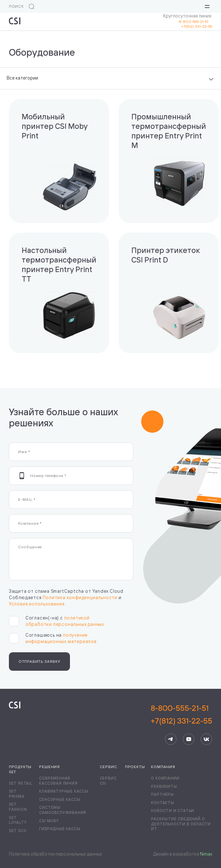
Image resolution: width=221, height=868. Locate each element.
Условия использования (37, 604)
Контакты (162, 803)
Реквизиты (164, 786)
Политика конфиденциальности (80, 597)
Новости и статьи (173, 811)
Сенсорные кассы (60, 799)
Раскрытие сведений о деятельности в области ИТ (181, 824)
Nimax (206, 854)
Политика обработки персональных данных (55, 854)
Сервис (109, 767)
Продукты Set (20, 769)
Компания (163, 767)
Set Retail (21, 783)
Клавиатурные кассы (64, 791)
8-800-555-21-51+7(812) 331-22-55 (181, 714)
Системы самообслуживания (63, 810)
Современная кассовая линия (58, 781)
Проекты (135, 767)
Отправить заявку (39, 661)
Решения (49, 767)
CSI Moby (49, 821)
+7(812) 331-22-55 (197, 26)
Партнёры (162, 794)
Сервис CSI (108, 781)
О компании (165, 778)
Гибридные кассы (60, 829)
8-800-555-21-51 (195, 21)
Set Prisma (17, 794)
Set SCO (18, 831)
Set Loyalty (18, 820)
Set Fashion (18, 807)
